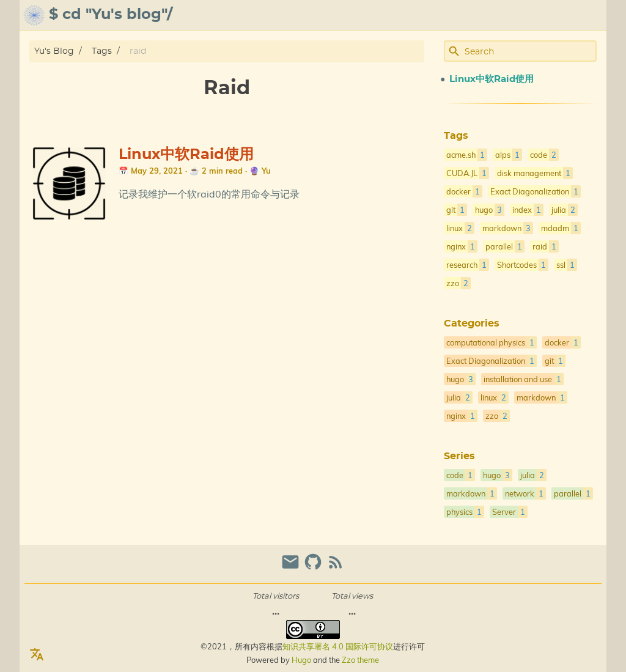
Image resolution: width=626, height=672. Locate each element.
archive (488, 15)
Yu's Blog (54, 51)
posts (587, 15)
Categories (472, 323)
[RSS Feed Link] (336, 567)
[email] (292, 567)
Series (459, 456)
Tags (102, 51)
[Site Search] (529, 51)
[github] (315, 567)
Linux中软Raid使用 (186, 155)
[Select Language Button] (37, 655)
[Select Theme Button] (410, 15)
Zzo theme (360, 660)
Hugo (301, 660)
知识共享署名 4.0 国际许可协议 (338, 646)
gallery (540, 15)
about (445, 15)
